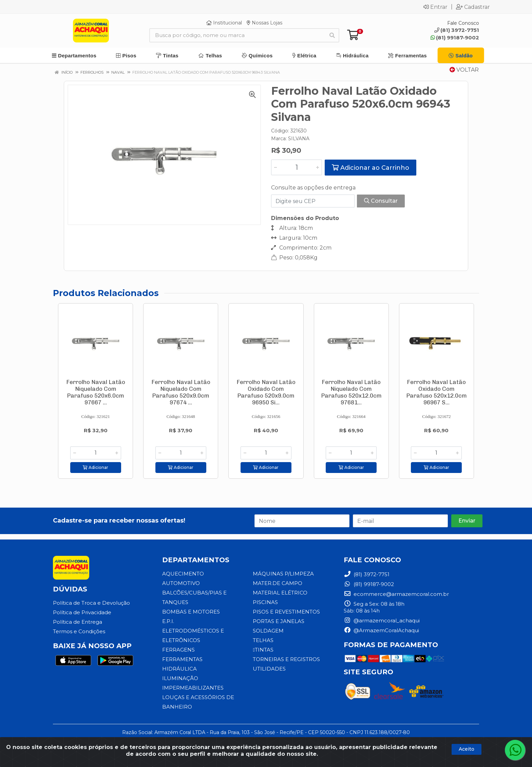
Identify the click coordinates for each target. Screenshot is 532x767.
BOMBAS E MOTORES (191, 612)
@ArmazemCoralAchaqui (381, 630)
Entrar (435, 7)
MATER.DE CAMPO (278, 583)
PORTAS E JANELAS (279, 621)
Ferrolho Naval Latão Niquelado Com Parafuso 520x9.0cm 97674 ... (181, 392)
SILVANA (299, 139)
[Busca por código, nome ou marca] (237, 35)
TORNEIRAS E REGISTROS (286, 659)
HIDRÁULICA (179, 669)
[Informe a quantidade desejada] (297, 167)
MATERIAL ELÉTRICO (280, 593)
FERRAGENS (178, 650)
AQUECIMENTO (183, 574)
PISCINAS (265, 602)
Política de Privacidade (82, 612)
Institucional (224, 23)
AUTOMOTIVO (181, 583)
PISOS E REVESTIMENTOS (286, 612)
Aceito (467, 749)
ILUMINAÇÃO (180, 678)
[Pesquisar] (332, 35)
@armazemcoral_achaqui (382, 620)
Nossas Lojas (264, 23)
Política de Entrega (78, 622)
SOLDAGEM (268, 631)
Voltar (464, 70)
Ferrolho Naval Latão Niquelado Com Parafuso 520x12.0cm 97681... (351, 392)
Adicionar (96, 467)
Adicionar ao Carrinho (370, 168)
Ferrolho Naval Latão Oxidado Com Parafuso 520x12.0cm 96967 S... (436, 392)
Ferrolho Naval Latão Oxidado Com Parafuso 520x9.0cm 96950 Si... (266, 392)
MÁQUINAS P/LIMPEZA (283, 574)
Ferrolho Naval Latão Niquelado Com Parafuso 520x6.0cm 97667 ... (96, 392)
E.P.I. (168, 621)
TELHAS (263, 640)
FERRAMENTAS (182, 659)
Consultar (381, 201)
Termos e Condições (79, 631)
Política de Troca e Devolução (91, 603)
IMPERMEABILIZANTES (193, 688)
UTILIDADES (269, 669)
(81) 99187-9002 (455, 38)
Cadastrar (473, 7)
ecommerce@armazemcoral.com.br (396, 594)
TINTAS (263, 650)
